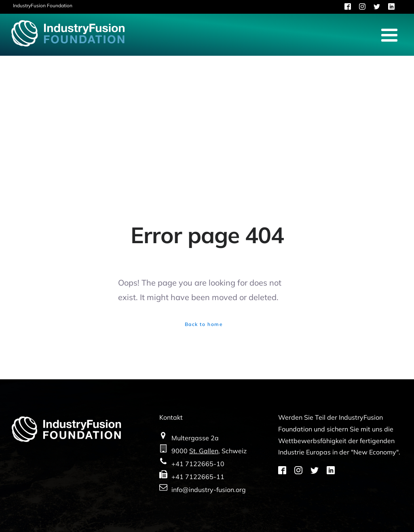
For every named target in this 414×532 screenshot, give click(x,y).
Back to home (204, 324)
